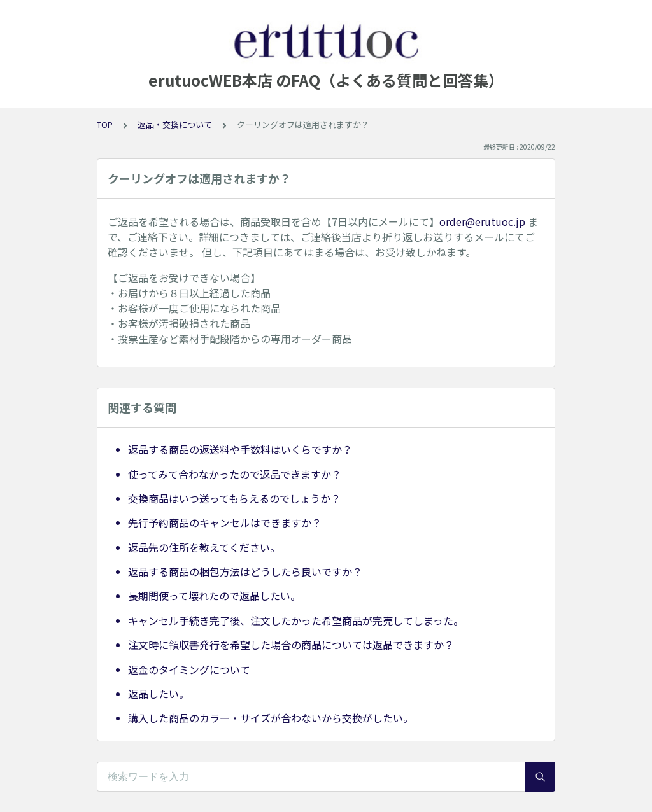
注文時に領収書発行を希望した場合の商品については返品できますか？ (291, 645)
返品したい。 (159, 694)
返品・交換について (175, 124)
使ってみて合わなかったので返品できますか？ (235, 474)
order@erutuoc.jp (482, 221)
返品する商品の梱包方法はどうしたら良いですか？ (245, 571)
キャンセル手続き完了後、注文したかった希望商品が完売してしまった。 (296, 620)
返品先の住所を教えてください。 (204, 547)
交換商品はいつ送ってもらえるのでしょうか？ (234, 498)
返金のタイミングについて (189, 669)
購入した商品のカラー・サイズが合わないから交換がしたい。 (271, 718)
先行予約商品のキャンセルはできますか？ (225, 522)
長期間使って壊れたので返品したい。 (214, 596)
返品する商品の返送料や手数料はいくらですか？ (240, 449)
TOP (105, 124)
